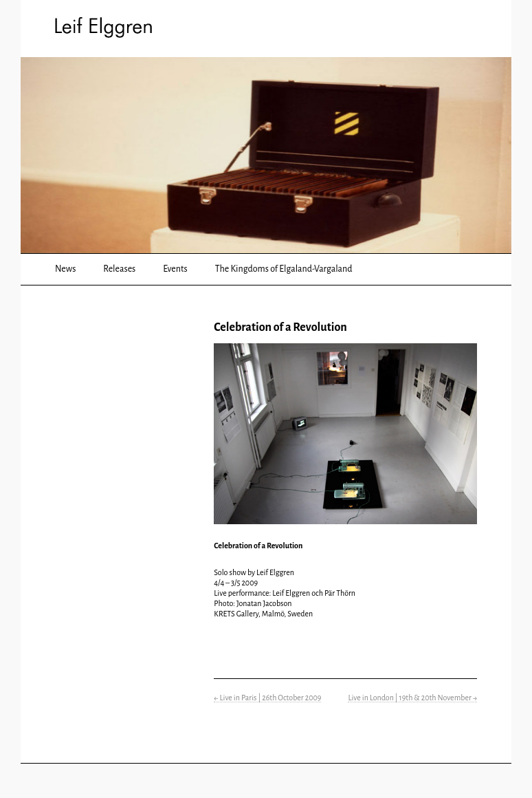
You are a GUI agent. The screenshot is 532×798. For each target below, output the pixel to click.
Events (175, 269)
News (65, 269)
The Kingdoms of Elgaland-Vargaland (284, 269)
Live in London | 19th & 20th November (412, 698)
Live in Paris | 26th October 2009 (267, 698)
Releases (119, 269)
